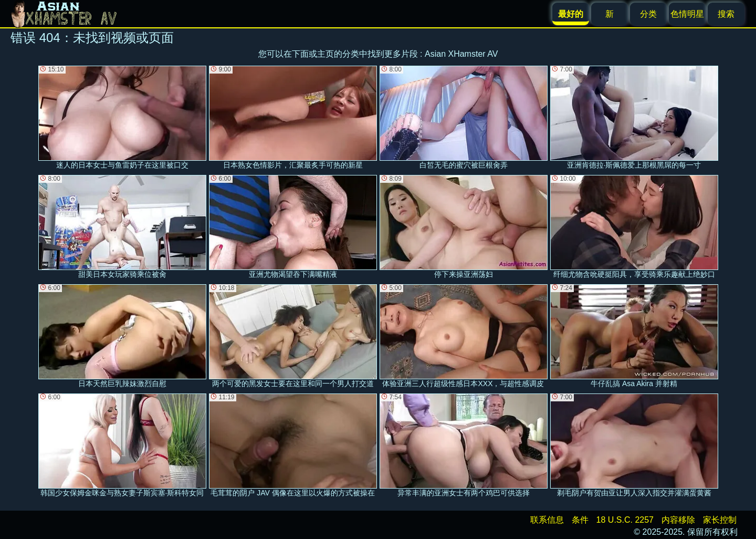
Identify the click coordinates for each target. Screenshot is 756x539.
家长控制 (720, 520)
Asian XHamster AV (461, 54)
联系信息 (547, 520)
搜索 (726, 14)
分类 (648, 14)
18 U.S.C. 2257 (625, 520)
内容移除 (678, 520)
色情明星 (687, 14)
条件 (580, 520)
